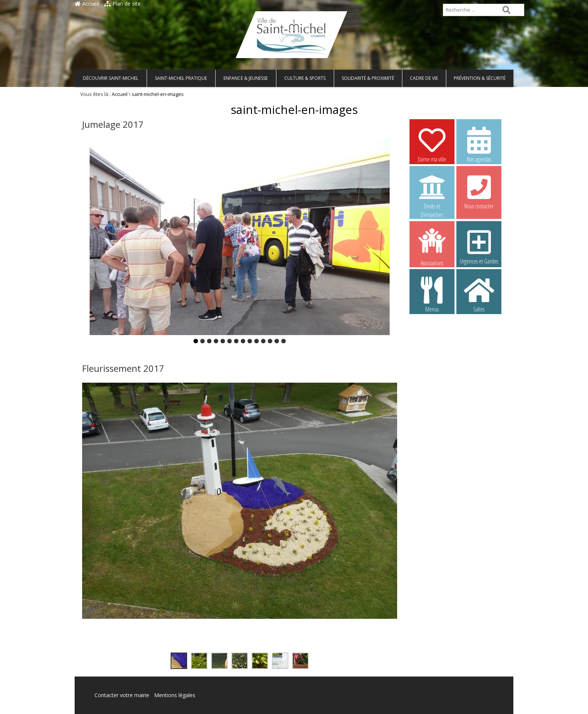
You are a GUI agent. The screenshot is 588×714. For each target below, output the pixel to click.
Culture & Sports (305, 78)
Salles (479, 294)
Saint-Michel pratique (181, 78)
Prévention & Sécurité (480, 78)
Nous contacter (479, 191)
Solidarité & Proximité (368, 78)
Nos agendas (479, 144)
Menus (432, 294)
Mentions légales (175, 695)
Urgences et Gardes (479, 246)
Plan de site (122, 4)
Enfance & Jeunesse (246, 78)
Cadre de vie (424, 78)
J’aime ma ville (432, 144)
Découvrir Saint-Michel (111, 78)
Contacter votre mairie (122, 695)
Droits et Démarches (432, 192)
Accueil (87, 4)
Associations (432, 247)
